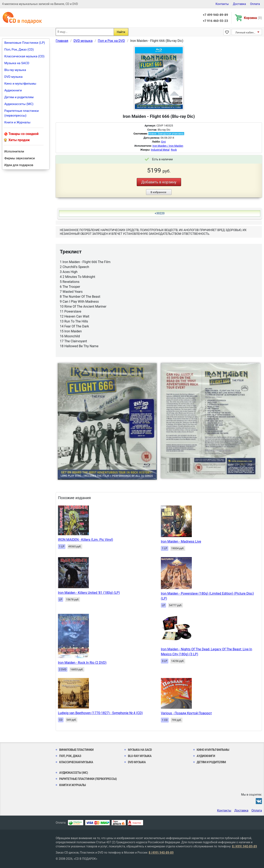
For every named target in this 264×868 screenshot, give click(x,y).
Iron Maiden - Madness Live (181, 541)
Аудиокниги (13, 90)
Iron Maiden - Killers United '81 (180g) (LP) (89, 593)
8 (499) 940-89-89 (245, 846)
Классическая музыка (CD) (24, 56)
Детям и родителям (19, 97)
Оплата (255, 4)
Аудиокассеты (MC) (19, 104)
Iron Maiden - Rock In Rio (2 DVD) (82, 663)
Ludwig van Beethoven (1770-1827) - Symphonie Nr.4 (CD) (100, 713)
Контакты (222, 4)
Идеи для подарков (19, 165)
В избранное (158, 192)
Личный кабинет (246, 32)
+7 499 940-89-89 (215, 15)
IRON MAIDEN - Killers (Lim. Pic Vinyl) (85, 540)
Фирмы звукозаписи (20, 158)
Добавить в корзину (159, 182)
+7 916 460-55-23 (215, 21)
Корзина (253, 18)
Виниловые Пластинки (76, 750)
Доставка (239, 4)
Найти (121, 32)
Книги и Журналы (17, 122)
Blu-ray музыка (15, 70)
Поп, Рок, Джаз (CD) (19, 50)
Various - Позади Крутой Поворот (186, 713)
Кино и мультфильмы (20, 84)
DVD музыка (13, 77)
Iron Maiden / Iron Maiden (168, 146)
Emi (164, 142)
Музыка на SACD (17, 63)
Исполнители (14, 151)
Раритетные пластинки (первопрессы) (22, 113)
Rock (174, 150)
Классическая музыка (76, 762)
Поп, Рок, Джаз (70, 756)
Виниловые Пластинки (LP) (25, 43)
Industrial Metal (160, 150)
